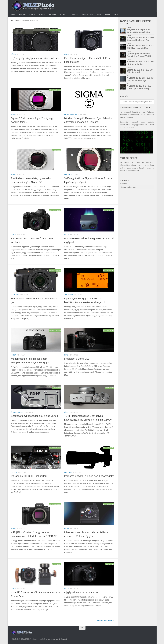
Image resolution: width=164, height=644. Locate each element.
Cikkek (31, 15)
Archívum (123, 184)
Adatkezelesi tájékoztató (58, 639)
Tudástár (62, 15)
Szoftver (41, 15)
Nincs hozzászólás (55, 30)
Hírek (13, 15)
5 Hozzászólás (56, 388)
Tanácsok (72, 15)
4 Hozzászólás (110, 151)
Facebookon (132, 171)
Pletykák (22, 15)
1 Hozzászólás (56, 151)
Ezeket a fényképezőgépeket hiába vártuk (34, 416)
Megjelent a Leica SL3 (77, 359)
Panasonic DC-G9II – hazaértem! (30, 476)
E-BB (112, 15)
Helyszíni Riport (101, 15)
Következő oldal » (105, 621)
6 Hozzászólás (110, 388)
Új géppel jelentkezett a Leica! (81, 593)
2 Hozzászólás (110, 90)
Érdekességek (85, 15)
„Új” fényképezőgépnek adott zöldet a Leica (35, 58)
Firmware (51, 15)
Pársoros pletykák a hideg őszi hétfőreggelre (89, 476)
